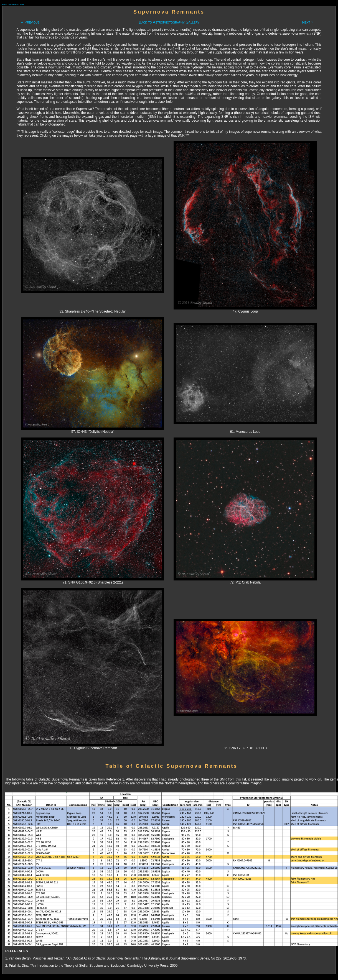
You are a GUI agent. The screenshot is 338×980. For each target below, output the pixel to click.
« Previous (30, 22)
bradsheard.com (13, 4)
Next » (308, 22)
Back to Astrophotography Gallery (169, 22)
